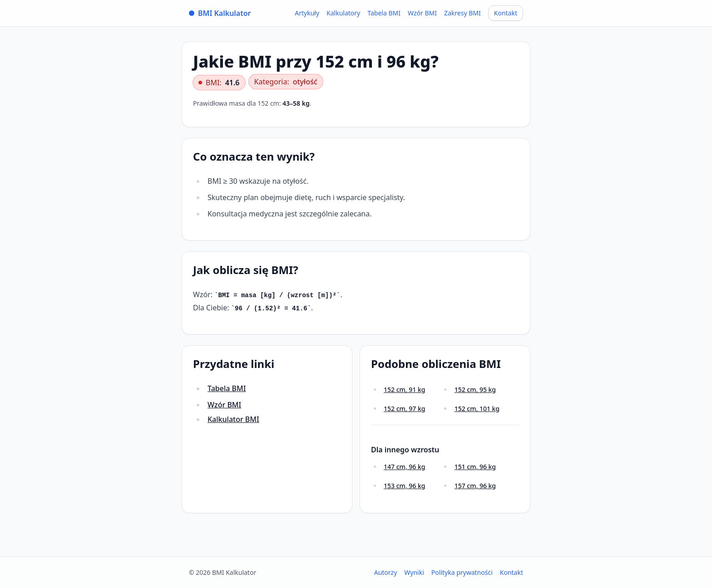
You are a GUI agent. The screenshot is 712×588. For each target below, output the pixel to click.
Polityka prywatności (462, 572)
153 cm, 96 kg (404, 486)
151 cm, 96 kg (475, 467)
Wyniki (414, 572)
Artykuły (307, 13)
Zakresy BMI (462, 13)
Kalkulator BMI (233, 419)
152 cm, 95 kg (475, 390)
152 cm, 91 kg (404, 390)
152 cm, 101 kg (477, 409)
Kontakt (506, 13)
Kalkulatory (343, 13)
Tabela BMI (384, 13)
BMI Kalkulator (220, 13)
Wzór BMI (422, 13)
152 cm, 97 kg (404, 409)
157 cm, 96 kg (475, 486)
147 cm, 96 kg (404, 467)
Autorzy (386, 572)
